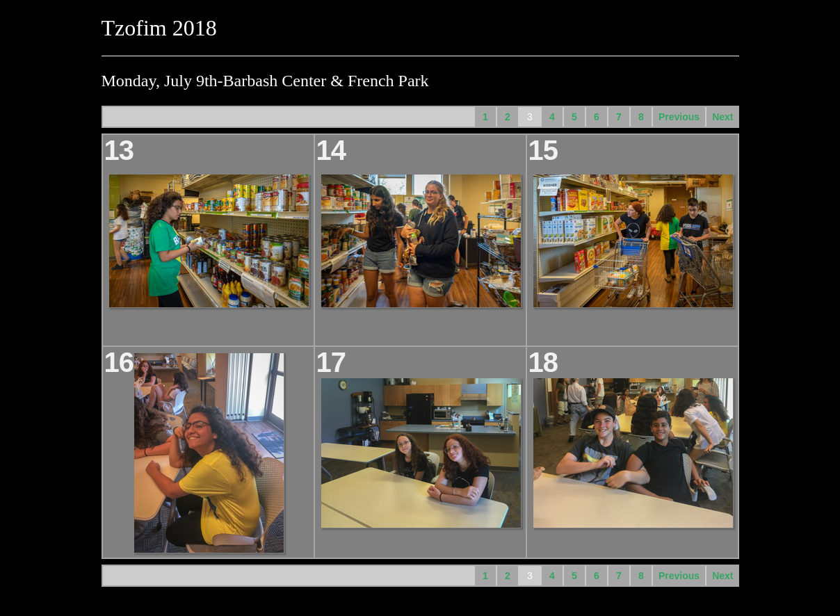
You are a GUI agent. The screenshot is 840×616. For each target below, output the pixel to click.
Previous (679, 117)
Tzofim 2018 (159, 28)
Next (722, 117)
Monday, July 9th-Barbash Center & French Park (265, 81)
